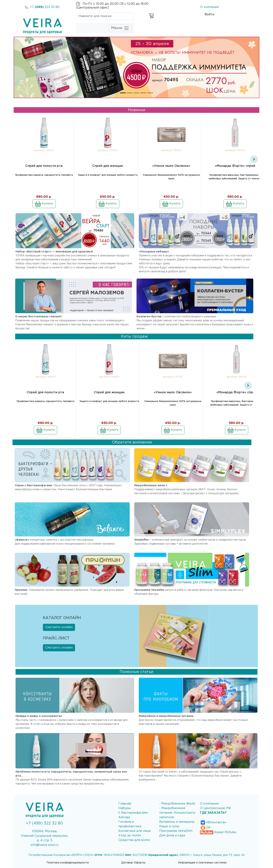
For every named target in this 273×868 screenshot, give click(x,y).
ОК (205, 828)
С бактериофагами (133, 813)
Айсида (124, 817)
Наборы (124, 808)
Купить (44, 204)
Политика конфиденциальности (68, 863)
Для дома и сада (172, 836)
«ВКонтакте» (213, 822)
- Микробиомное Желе (177, 804)
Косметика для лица (134, 831)
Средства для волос (134, 840)
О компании (209, 7)
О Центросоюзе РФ (215, 808)
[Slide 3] (136, 93)
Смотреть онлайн (59, 627)
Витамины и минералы (177, 822)
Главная (125, 804)
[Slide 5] (150, 93)
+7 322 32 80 (42, 7)
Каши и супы (169, 826)
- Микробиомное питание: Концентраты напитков (177, 813)
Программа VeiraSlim (176, 831)
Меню (120, 28)
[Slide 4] (143, 93)
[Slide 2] (130, 93)
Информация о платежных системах (202, 863)
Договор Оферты (133, 863)
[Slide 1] (123, 93)
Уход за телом (130, 836)
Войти (209, 14)
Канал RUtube (218, 832)
